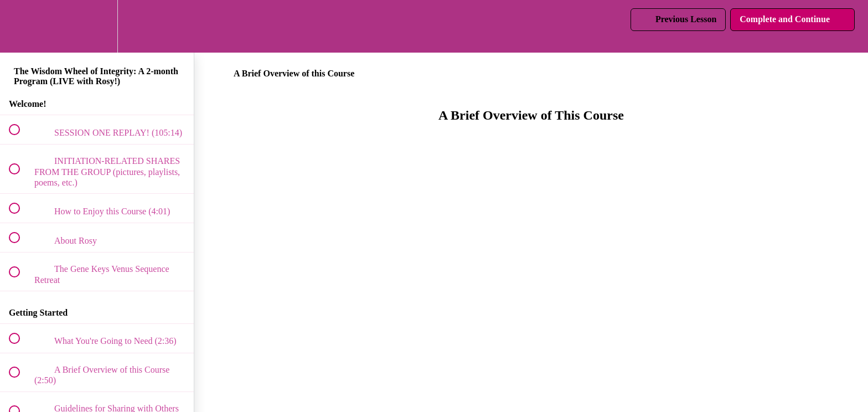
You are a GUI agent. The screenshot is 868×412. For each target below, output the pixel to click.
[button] (20, 26)
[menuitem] (97, 26)
